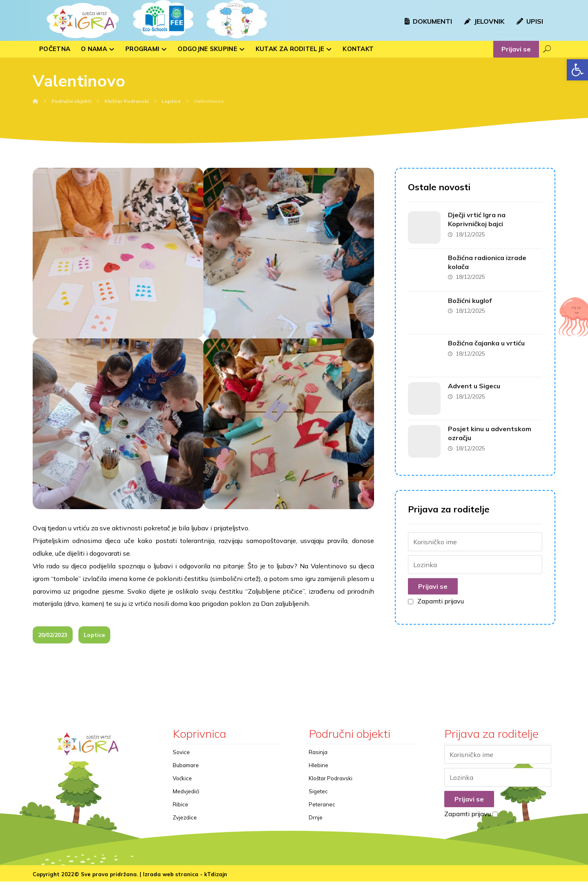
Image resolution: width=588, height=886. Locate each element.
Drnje (316, 821)
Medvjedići (186, 795)
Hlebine (318, 769)
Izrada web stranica (171, 878)
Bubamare (186, 769)
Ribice (180, 808)
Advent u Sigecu (475, 380)
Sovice (181, 756)
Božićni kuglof (471, 298)
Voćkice (182, 782)
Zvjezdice (185, 821)
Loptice (94, 639)
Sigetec (318, 795)
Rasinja (318, 756)
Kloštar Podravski (331, 782)
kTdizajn (216, 878)
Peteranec (322, 808)
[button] (577, 70)
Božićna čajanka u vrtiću (487, 339)
